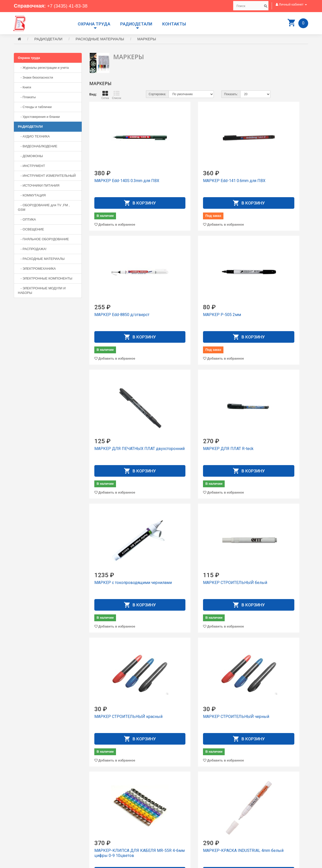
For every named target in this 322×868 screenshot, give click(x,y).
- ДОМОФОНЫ (30, 157)
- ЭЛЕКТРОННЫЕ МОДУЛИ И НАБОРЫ (42, 291)
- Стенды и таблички (35, 108)
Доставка (172, 811)
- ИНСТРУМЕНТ (31, 167)
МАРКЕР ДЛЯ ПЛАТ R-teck (271, 315)
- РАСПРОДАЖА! (32, 250)
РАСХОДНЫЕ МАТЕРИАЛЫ (100, 40)
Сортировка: (157, 95)
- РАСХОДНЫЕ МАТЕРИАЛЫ (41, 259)
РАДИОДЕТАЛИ (136, 24)
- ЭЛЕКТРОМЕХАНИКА (37, 269)
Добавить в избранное (117, 225)
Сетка (105, 96)
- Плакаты (27, 98)
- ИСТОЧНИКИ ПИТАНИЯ (39, 186)
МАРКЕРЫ (147, 40)
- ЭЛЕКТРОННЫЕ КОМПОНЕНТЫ (45, 279)
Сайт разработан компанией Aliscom (115, 863)
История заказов (177, 825)
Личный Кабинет (177, 820)
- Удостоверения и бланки (39, 117)
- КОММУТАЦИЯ (32, 196)
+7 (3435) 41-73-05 (31, 826)
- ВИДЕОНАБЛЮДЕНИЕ (38, 147)
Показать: (231, 95)
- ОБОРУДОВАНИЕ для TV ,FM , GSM (44, 208)
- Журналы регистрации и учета (43, 68)
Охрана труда (94, 24)
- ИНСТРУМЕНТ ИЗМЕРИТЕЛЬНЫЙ (47, 176)
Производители (176, 807)
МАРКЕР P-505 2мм (113, 315)
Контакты (174, 24)
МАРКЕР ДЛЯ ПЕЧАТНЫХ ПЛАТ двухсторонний (194, 318)
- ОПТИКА (27, 220)
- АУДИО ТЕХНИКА (34, 137)
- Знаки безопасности (35, 78)
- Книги (25, 88)
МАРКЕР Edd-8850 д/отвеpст (273, 181)
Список (117, 96)
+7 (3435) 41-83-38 (69, 6)
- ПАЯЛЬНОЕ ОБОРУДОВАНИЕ (43, 240)
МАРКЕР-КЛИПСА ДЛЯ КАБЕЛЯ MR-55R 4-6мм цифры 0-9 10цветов (192, 588)
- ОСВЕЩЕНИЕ (31, 230)
